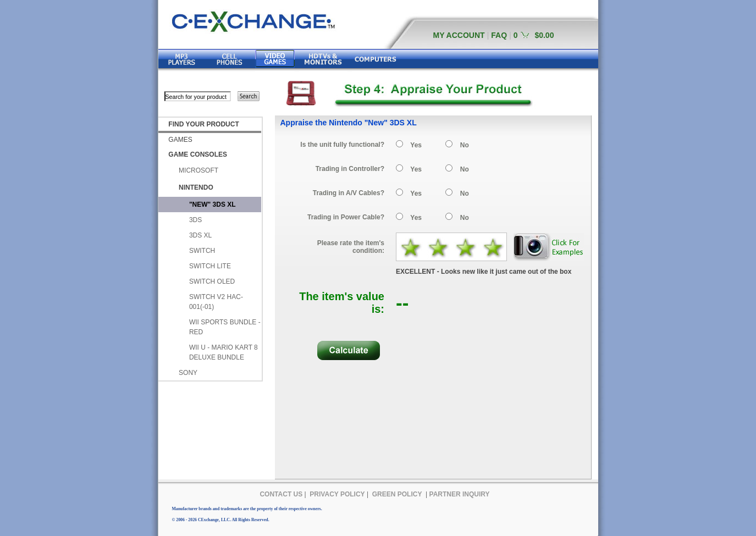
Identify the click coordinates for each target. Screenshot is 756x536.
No (465, 145)
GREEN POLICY (397, 494)
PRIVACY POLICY (337, 494)
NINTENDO (196, 187)
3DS (195, 220)
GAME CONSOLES (198, 154)
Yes (416, 145)
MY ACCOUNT (459, 35)
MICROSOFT (198, 170)
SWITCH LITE (210, 266)
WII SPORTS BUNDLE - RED (225, 327)
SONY (188, 373)
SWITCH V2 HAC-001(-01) (216, 302)
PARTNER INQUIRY (460, 494)
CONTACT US (281, 494)
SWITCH (202, 251)
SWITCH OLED (212, 281)
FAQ (499, 35)
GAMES (180, 140)
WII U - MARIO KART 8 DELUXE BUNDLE (224, 352)
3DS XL (200, 235)
